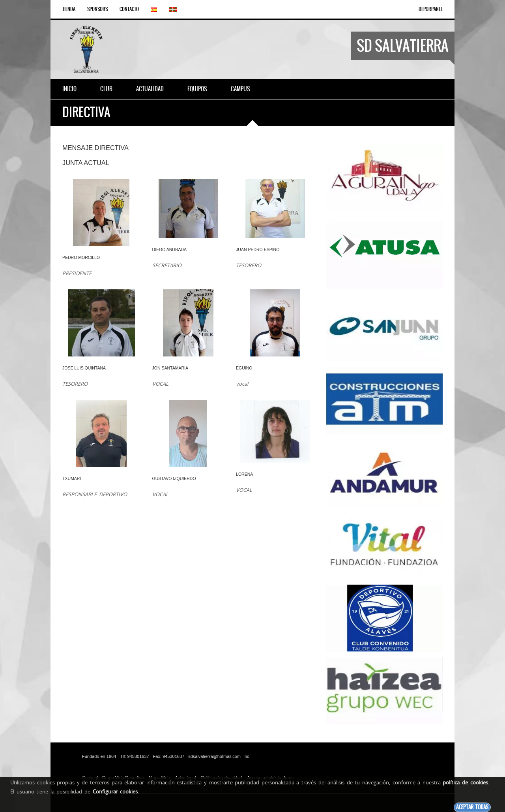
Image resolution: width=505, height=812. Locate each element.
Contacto (129, 9)
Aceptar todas (472, 807)
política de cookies (465, 782)
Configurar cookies (115, 791)
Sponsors (97, 9)
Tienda (69, 9)
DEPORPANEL (431, 9)
